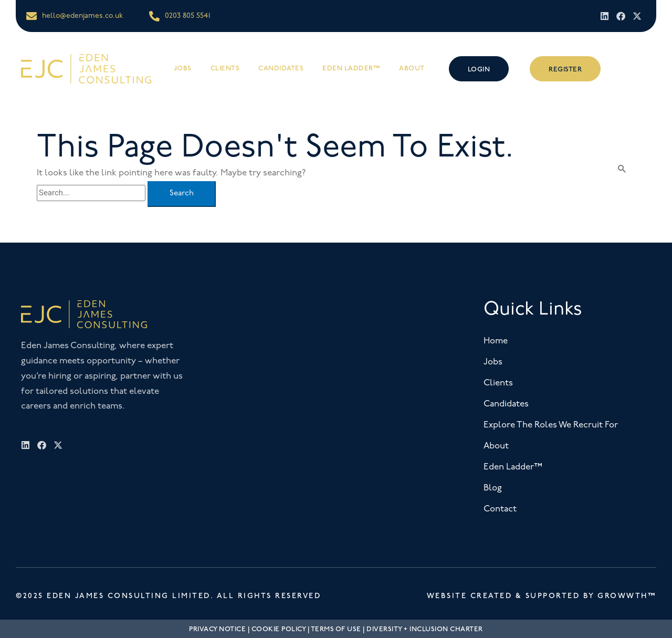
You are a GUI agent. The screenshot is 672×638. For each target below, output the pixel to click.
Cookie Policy (279, 629)
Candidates (281, 68)
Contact (500, 509)
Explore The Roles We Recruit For (551, 425)
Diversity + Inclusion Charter (425, 629)
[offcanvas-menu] (636, 68)
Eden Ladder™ (351, 68)
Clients (225, 68)
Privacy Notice (217, 629)
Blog (493, 488)
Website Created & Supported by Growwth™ (542, 596)
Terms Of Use (336, 629)
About (412, 68)
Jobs (183, 68)
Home (496, 341)
